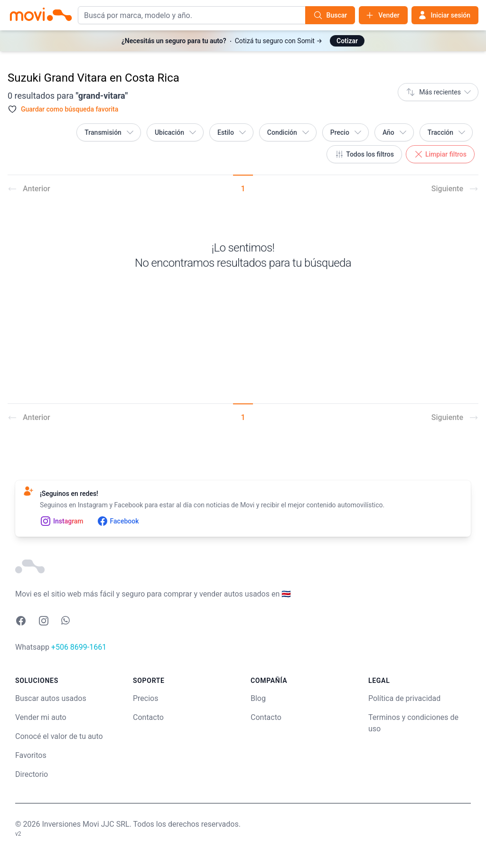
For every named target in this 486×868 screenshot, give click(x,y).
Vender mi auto (41, 717)
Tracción (447, 132)
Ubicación (176, 132)
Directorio (32, 774)
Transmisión (110, 132)
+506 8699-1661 (79, 647)
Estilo (232, 132)
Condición (289, 132)
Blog (258, 698)
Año (395, 132)
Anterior (29, 189)
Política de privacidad (404, 698)
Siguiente (455, 189)
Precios (146, 698)
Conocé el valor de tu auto (59, 736)
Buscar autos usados (51, 698)
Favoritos (31, 755)
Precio (346, 132)
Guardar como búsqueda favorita (70, 109)
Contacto (148, 717)
